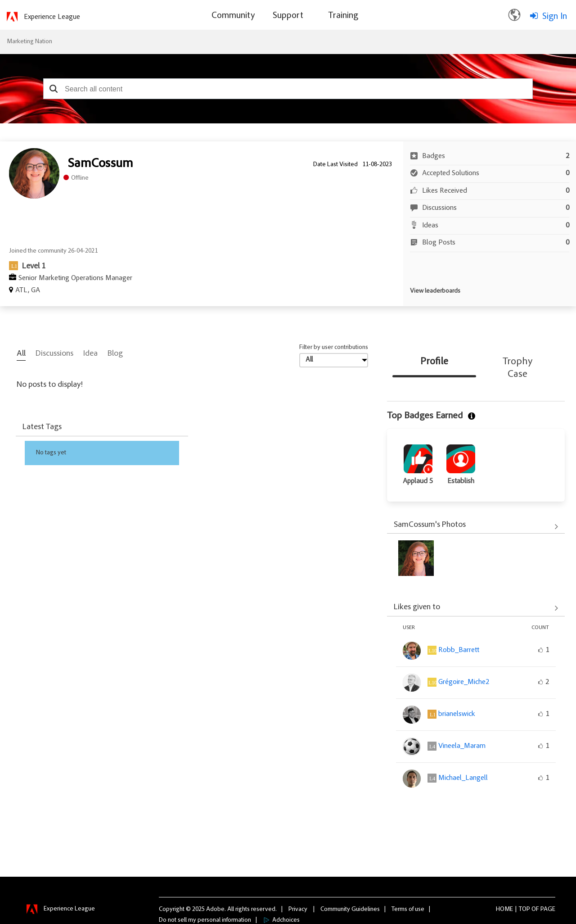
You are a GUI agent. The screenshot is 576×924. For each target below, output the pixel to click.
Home (504, 909)
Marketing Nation (29, 42)
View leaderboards (435, 291)
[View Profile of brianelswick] (457, 714)
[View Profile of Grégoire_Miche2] (464, 682)
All (21, 354)
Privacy (298, 909)
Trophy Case (517, 368)
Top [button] (524, 909)
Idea (90, 354)
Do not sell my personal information (205, 920)
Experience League (52, 17)
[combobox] (288, 89)
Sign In (555, 17)
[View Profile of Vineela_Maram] (462, 746)
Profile (434, 362)
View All (476, 526)
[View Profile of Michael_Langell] (463, 778)
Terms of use (408, 909)
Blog (115, 354)
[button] (53, 89)
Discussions (54, 354)
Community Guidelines (350, 909)
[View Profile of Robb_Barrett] (459, 650)
